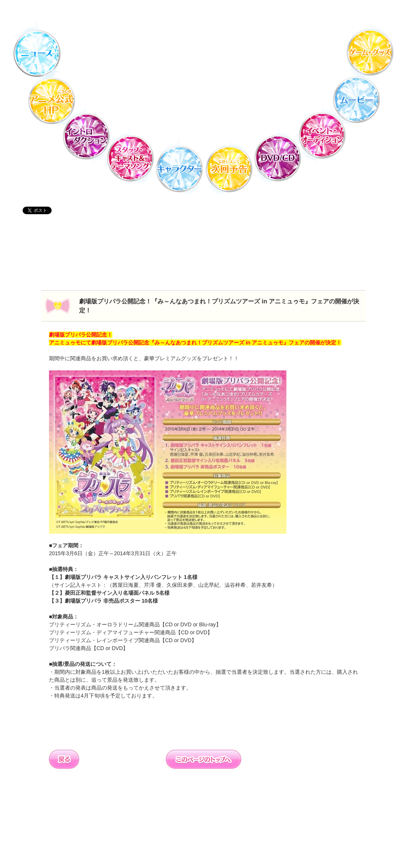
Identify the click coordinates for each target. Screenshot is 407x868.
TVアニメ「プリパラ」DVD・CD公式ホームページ (203, 47)
